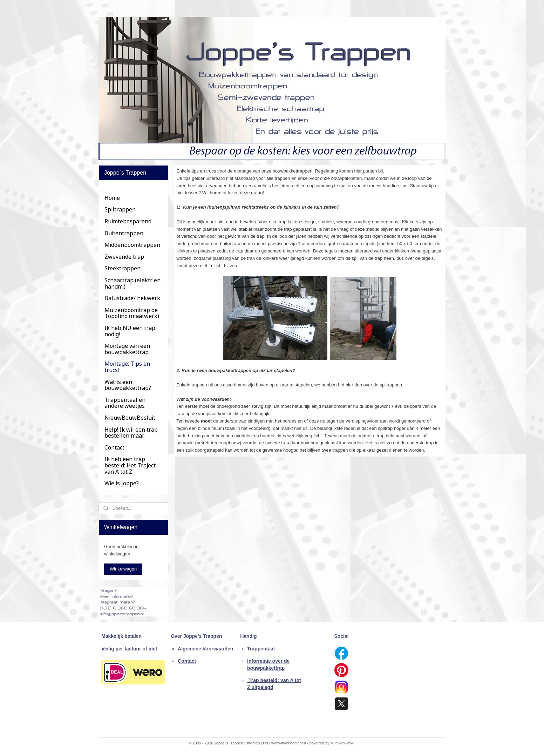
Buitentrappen (124, 233)
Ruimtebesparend (128, 221)
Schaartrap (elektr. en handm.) (132, 283)
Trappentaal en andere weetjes (125, 403)
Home (112, 198)
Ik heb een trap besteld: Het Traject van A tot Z (130, 465)
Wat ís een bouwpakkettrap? (128, 385)
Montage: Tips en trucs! (127, 367)
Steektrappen (123, 268)
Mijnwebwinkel (343, 743)
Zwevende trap (124, 257)
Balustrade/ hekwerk (132, 298)
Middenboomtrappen (132, 245)
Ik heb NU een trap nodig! (130, 331)
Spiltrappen (120, 209)
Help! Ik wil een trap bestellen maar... (131, 433)
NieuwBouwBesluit (130, 418)
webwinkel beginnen (289, 743)
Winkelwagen (123, 569)
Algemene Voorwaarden (205, 649)
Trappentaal (261, 649)
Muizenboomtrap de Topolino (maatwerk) (132, 313)
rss (266, 743)
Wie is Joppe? (122, 483)
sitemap (253, 743)
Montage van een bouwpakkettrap (127, 349)
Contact (114, 447)
